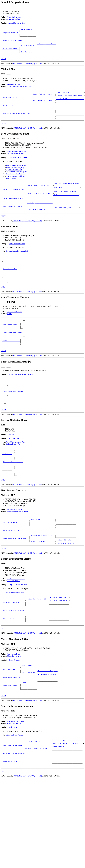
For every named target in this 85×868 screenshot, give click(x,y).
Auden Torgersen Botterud (15, 633)
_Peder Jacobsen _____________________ (67, 799)
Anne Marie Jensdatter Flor (15, 472)
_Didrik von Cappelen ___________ (37, 793)
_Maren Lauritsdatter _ (11, 736)
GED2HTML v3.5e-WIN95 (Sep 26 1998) (28, 68)
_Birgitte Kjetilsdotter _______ (40, 223)
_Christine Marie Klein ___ (13, 817)
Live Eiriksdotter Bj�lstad (15, 187)
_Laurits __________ (29, 732)
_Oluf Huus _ (7, 485)
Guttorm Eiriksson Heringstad (16, 182)
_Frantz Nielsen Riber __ (59, 639)
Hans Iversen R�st (14, 700)
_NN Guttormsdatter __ (10, 53)
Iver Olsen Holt (10, 286)
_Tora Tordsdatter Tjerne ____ (14, 219)
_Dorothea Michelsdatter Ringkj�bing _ (67, 795)
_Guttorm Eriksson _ (28, 49)
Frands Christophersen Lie (16, 620)
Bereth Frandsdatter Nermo (14, 654)
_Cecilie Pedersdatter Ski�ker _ (40, 204)
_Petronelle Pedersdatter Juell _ (37, 801)
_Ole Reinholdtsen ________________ (70, 105)
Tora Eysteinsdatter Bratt (14, 209)
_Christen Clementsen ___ (66, 580)
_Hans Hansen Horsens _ (11, 345)
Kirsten (10, 333)
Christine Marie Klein (15, 775)
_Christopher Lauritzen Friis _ (42, 574)
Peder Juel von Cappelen (15, 773)
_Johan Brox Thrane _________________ (17, 103)
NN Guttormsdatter (14, 19)
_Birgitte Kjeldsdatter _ (59, 642)
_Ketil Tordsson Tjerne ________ (66, 221)
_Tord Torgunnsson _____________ (40, 215)
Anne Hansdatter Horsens (13, 355)
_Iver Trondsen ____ (29, 713)
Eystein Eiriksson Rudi (14, 180)
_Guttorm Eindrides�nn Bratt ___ (40, 196)
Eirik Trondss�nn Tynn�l (18, 168)
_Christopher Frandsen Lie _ (37, 640)
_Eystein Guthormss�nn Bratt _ (14, 200)
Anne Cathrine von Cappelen (15, 807)
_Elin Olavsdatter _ (28, 56)
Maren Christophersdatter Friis (18, 547)
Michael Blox (9, 113)
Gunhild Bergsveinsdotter (14, 43)
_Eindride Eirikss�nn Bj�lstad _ (67, 194)
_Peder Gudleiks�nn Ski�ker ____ (67, 202)
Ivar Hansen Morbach (14, 545)
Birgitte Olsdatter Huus (13, 495)
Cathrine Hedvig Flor (13, 474)
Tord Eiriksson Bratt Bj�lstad (16, 176)
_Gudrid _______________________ (66, 205)
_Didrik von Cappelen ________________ (67, 791)
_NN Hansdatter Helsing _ (47, 722)
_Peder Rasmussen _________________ (70, 98)
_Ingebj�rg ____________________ (67, 198)
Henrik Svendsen (14, 706)
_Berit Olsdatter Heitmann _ (44, 107)
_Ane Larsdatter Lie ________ (13, 664)
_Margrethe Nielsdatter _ (66, 584)
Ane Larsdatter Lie (14, 622)
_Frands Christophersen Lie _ (13, 644)
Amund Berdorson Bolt (17, 23)
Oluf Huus (10, 464)
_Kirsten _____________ (11, 365)
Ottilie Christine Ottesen (14, 786)
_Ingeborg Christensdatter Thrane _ (70, 101)
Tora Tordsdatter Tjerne (15, 164)
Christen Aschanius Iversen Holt (17, 265)
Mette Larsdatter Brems (17, 258)
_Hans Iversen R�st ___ (11, 717)
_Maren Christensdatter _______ (42, 582)
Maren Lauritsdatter (14, 702)
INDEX (4, 64)
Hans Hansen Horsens (14, 331)
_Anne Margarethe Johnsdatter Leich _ (17, 123)
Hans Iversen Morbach (12, 569)
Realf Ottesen (13, 778)
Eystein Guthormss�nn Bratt (17, 162)
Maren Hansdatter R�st (13, 726)
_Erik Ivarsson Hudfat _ (46, 47)
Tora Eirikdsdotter (12, 189)
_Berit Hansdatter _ (29, 720)
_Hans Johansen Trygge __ (47, 718)
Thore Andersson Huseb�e (14, 419)
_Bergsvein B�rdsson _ (11, 33)
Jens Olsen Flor (14, 468)
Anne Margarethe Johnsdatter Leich (20, 91)
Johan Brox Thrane (13, 89)
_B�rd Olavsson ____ (28, 29)
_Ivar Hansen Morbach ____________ (15, 559)
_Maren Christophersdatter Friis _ (15, 578)
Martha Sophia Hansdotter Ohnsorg (21, 399)
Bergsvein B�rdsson (14, 17)
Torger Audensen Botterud (18, 625)
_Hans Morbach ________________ (42, 555)
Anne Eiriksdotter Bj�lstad (16, 184)
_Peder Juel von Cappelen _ (13, 797)
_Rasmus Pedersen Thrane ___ (44, 99)
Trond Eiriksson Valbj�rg (15, 178)
